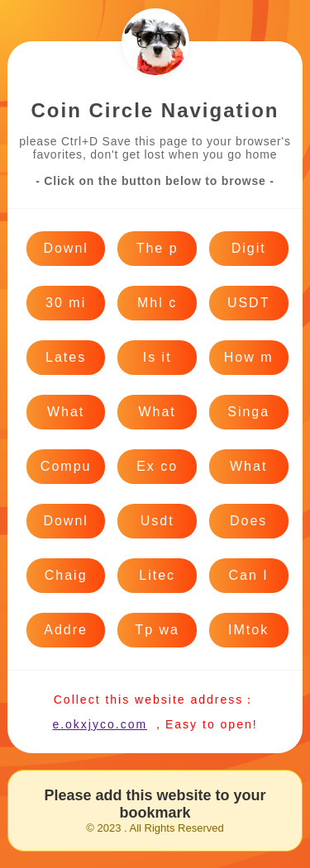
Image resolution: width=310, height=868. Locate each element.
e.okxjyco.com (100, 724)
